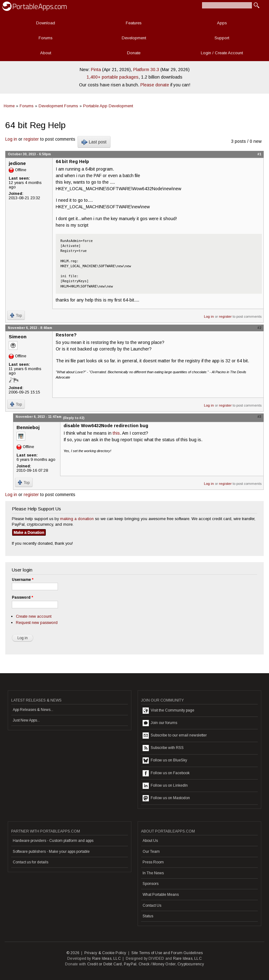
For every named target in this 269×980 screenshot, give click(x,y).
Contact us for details (31, 862)
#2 (259, 328)
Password (22, 597)
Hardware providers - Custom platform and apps (53, 841)
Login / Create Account (222, 53)
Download (46, 23)
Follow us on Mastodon (166, 798)
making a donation (77, 519)
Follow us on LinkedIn (165, 786)
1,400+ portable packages (113, 77)
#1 (259, 154)
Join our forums (160, 723)
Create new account (34, 616)
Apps (222, 23)
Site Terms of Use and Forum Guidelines (167, 953)
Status (148, 916)
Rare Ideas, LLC (106, 958)
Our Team (151, 852)
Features (134, 23)
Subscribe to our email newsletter (175, 736)
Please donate (155, 85)
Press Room (153, 862)
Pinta (96, 70)
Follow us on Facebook (166, 773)
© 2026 (73, 953)
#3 (259, 417)
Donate (134, 53)
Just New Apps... (26, 720)
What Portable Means (161, 895)
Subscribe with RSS (163, 748)
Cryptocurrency (191, 964)
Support (222, 38)
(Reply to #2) (74, 418)
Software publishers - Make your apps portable (51, 852)
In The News (153, 873)
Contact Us (152, 905)
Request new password (37, 623)
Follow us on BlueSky (165, 760)
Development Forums (58, 106)
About (46, 53)
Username (23, 580)
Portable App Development (108, 106)
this (116, 433)
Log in (11, 139)
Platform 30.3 (146, 70)
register (31, 139)
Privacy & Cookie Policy (105, 953)
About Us (150, 841)
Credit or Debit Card (105, 964)
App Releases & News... (33, 710)
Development (134, 38)
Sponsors (151, 884)
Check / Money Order (157, 964)
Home (9, 106)
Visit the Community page (168, 711)
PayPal (130, 964)
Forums (46, 38)
